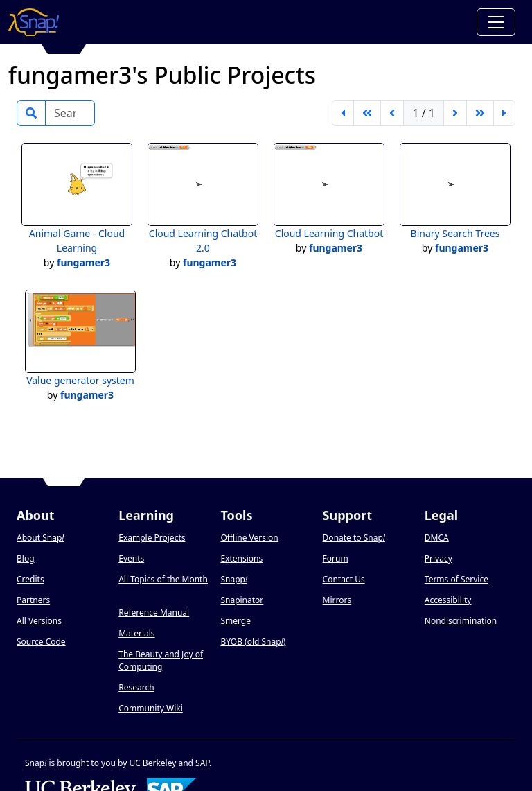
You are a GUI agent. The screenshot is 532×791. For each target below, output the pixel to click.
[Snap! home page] (34, 22)
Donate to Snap (354, 538)
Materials (136, 633)
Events (131, 558)
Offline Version (249, 538)
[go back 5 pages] (367, 113)
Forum (336, 558)
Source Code (41, 642)
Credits (30, 579)
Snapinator (242, 600)
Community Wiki (151, 708)
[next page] (455, 113)
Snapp (234, 579)
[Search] (70, 113)
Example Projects (152, 538)
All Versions (39, 621)
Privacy (438, 558)
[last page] (504, 113)
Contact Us (344, 579)
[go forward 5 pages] (480, 113)
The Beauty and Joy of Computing (161, 660)
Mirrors (337, 600)
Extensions (241, 558)
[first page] (343, 113)
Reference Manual (154, 612)
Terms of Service (456, 579)
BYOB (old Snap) (253, 642)
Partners (33, 600)
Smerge (236, 621)
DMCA (437, 538)
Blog (26, 558)
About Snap (40, 538)
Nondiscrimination (461, 621)
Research (136, 687)
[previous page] (392, 113)
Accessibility (448, 600)
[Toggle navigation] (496, 22)
